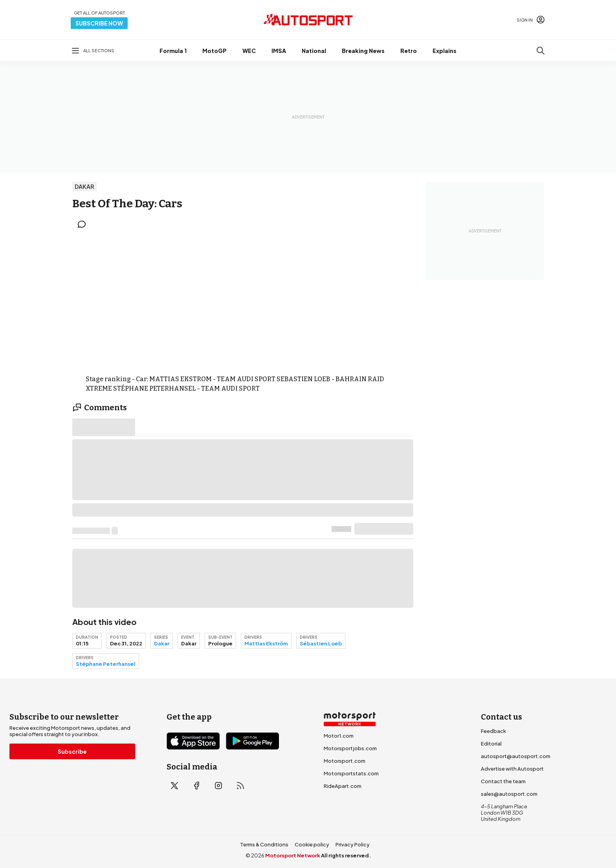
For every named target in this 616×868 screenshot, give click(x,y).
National (314, 51)
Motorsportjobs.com (350, 748)
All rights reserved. (346, 855)
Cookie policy (312, 844)
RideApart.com (343, 786)
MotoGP (214, 51)
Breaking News (363, 51)
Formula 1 (173, 51)
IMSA (279, 51)
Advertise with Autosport (512, 769)
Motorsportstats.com (351, 773)
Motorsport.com (345, 761)
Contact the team (503, 781)
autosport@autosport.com (516, 756)
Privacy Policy (353, 844)
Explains (445, 51)
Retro (409, 51)
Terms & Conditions (264, 844)
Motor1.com (339, 736)
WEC (249, 51)
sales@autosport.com (509, 794)
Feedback (493, 731)
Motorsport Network (293, 855)
